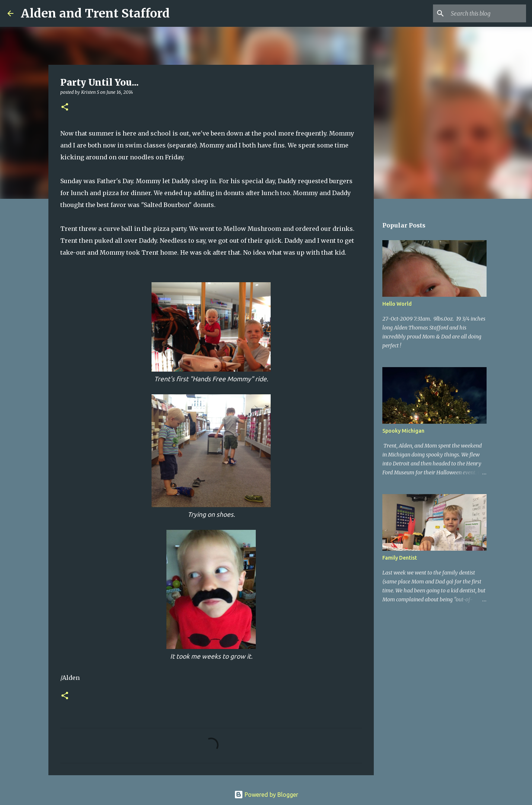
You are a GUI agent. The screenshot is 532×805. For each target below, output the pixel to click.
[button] (65, 107)
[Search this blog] (487, 13)
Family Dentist (400, 558)
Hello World (397, 304)
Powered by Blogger (266, 795)
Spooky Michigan (403, 431)
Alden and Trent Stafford (95, 13)
